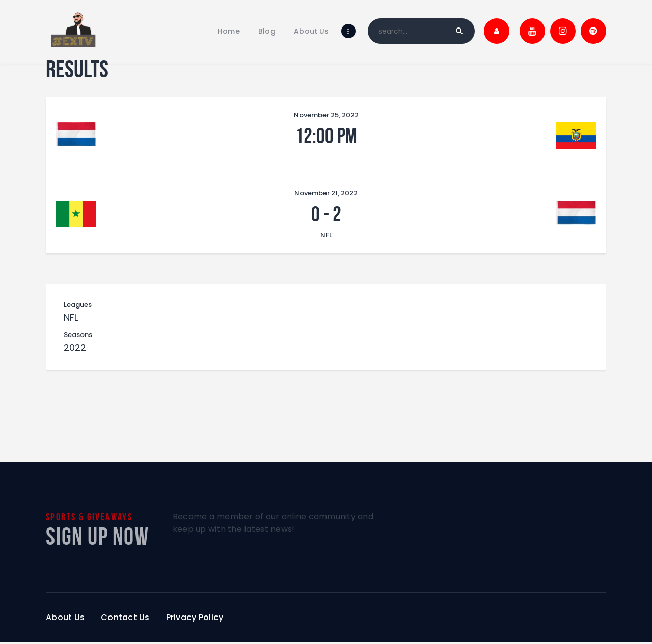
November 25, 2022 (326, 115)
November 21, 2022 (326, 193)
